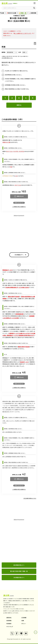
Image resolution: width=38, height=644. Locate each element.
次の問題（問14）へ (19, 577)
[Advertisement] (19, 541)
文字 (20, 52)
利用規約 (9, 624)
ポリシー (24, 624)
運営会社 (9, 618)
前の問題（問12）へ (19, 565)
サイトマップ (10, 627)
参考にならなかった (19, 203)
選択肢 (4, 52)
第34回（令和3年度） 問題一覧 (19, 571)
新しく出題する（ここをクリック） (22, 33)
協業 (23, 621)
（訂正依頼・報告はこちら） (7, 58)
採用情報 (9, 621)
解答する (19, 105)
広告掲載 (24, 618)
